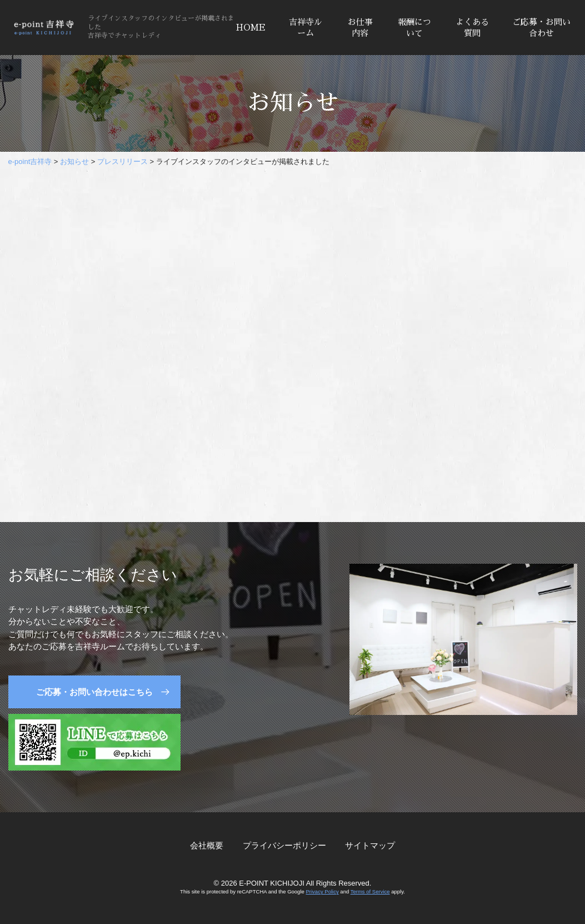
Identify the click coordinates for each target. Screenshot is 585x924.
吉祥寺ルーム (306, 28)
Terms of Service (370, 891)
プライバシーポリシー (284, 845)
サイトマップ (370, 845)
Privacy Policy (322, 891)
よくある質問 (472, 28)
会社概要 (207, 845)
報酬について (414, 28)
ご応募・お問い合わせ (541, 28)
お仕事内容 (360, 28)
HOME (251, 28)
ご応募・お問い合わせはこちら (94, 692)
